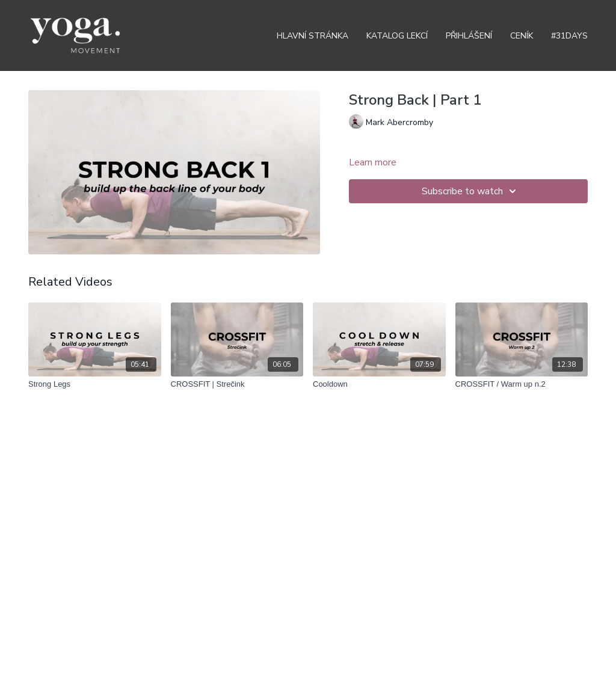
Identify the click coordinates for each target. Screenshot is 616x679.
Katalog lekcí (397, 36)
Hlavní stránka (313, 36)
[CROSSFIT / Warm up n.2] (522, 384)
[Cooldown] (379, 384)
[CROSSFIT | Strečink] (237, 384)
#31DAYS (569, 36)
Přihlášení (469, 36)
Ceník (522, 36)
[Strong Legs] (95, 384)
